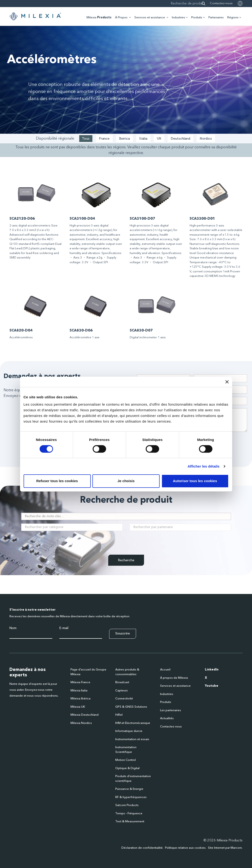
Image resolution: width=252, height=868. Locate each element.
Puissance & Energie (129, 789)
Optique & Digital (127, 768)
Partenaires (216, 18)
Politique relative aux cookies (185, 848)
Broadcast (122, 682)
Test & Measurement (130, 822)
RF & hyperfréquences (131, 797)
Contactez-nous (221, 3)
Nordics (206, 139)
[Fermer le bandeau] (227, 382)
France (104, 139)
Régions (233, 18)
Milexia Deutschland (85, 715)
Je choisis (126, 481)
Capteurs (122, 691)
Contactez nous (171, 727)
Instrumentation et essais (132, 739)
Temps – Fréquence (129, 813)
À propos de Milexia (174, 678)
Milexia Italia (79, 691)
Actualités (167, 718)
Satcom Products (127, 805)
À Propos (121, 18)
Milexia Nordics (81, 723)
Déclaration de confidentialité (142, 848)
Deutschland (180, 139)
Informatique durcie (129, 731)
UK (159, 139)
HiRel (119, 715)
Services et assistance (150, 18)
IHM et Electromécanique (133, 723)
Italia (143, 139)
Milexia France (80, 682)
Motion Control (126, 760)
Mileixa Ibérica (81, 699)
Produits (197, 18)
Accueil (165, 670)
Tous (86, 139)
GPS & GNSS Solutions (131, 707)
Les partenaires (171, 710)
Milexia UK (78, 707)
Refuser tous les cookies (57, 481)
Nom (13, 628)
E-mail (64, 628)
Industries (178, 18)
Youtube (212, 686)
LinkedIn (212, 670)
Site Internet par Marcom (225, 848)
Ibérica (124, 139)
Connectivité (124, 699)
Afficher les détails (204, 466)
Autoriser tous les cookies (195, 481)
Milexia (99, 18)
